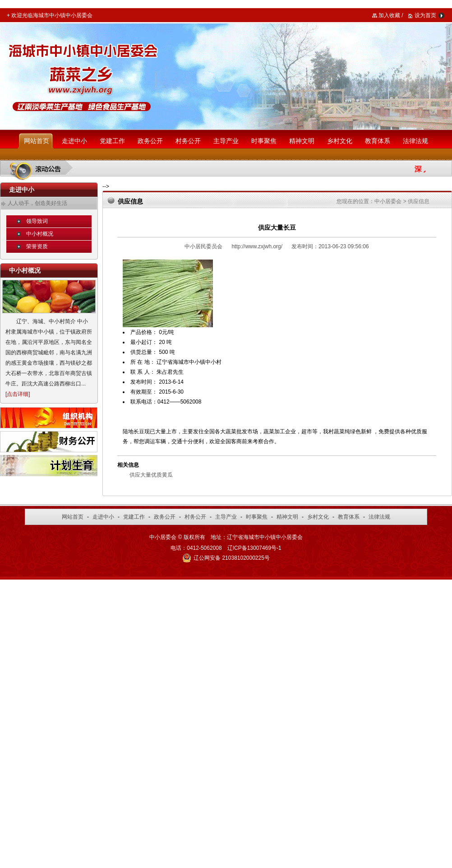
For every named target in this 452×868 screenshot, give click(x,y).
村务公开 (188, 141)
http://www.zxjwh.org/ (257, 246)
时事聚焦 (264, 141)
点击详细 (18, 394)
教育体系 (378, 141)
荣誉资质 (37, 246)
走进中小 (74, 141)
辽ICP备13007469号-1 (254, 548)
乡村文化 (340, 141)
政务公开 (150, 141)
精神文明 (302, 141)
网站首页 (37, 141)
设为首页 (425, 15)
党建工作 (112, 141)
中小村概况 (40, 234)
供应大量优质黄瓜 (151, 475)
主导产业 (226, 141)
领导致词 (37, 221)
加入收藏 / (391, 15)
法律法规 (415, 141)
